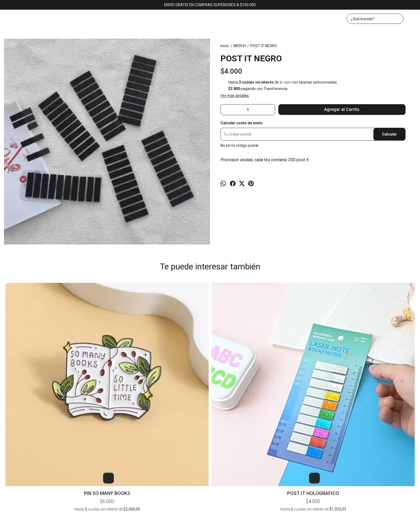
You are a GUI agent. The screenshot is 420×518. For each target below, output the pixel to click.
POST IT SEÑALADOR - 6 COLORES (210, 293)
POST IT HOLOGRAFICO (127, 370)
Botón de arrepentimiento (291, 511)
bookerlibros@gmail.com (210, 454)
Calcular (389, 134)
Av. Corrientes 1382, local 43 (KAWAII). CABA (210, 443)
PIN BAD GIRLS (292, 290)
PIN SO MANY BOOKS (45, 370)
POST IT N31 (375, 290)
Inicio (188, 429)
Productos (207, 429)
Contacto (228, 429)
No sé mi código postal (239, 145)
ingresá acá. (266, 511)
